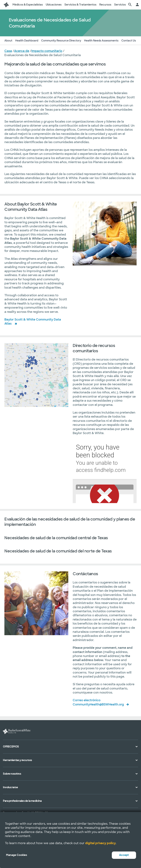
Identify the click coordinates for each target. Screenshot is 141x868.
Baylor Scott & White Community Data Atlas (33, 322)
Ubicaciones (54, 5)
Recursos (105, 5)
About (8, 41)
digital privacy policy (100, 843)
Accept (124, 855)
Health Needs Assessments (101, 41)
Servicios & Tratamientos (80, 5)
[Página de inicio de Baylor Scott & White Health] (6, 5)
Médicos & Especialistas (28, 5)
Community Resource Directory (61, 41)
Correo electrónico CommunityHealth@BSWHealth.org (98, 702)
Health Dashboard (27, 41)
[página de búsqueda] (130, 5)
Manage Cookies (17, 855)
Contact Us (129, 41)
